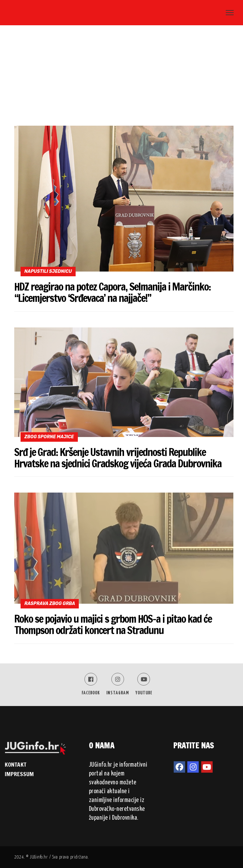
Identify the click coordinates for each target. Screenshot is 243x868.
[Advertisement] (121, 78)
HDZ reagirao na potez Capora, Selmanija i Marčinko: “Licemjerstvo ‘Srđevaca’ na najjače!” (112, 292)
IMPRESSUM (19, 774)
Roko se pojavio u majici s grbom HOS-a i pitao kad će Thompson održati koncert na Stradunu (113, 624)
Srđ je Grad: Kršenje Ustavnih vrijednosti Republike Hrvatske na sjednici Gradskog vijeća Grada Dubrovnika (118, 458)
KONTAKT (16, 764)
